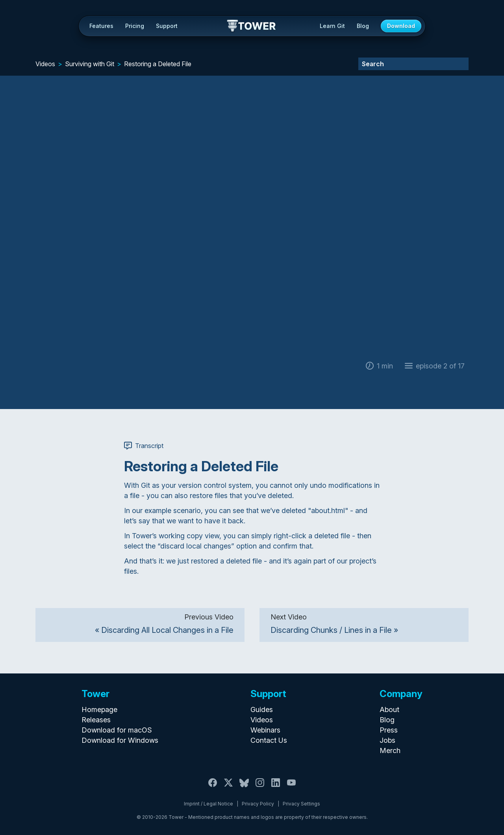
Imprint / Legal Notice (208, 804)
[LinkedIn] (276, 787)
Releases (96, 720)
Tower (252, 26)
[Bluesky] (244, 787)
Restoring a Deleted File (158, 64)
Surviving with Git (90, 64)
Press (389, 730)
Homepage (99, 709)
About (389, 709)
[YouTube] (291, 787)
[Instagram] (260, 787)
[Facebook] (213, 787)
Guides (262, 709)
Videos (45, 64)
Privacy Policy (258, 804)
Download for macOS (117, 730)
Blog (363, 26)
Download (401, 26)
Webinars (265, 730)
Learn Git (332, 26)
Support (167, 26)
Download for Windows (120, 740)
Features (101, 26)
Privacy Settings (301, 804)
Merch (390, 750)
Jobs (387, 740)
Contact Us (269, 740)
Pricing (135, 26)
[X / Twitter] (228, 787)
